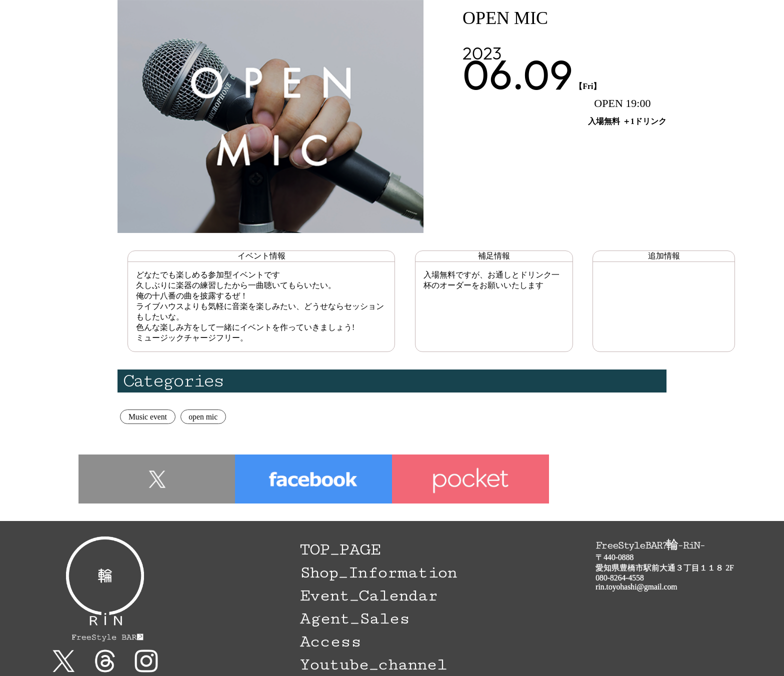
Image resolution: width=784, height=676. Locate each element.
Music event (148, 417)
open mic (203, 417)
